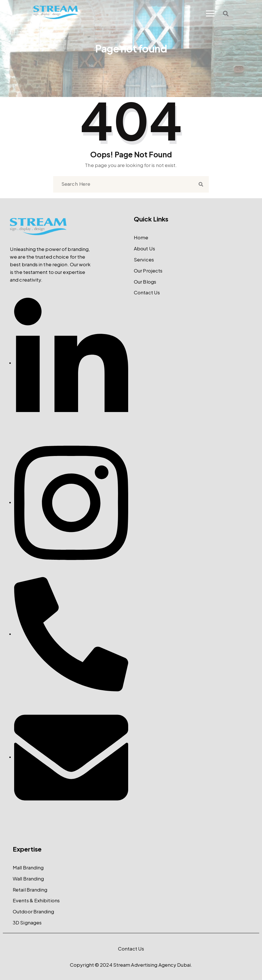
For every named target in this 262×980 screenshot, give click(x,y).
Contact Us (147, 292)
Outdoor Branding (34, 911)
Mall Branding (28, 867)
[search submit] (201, 184)
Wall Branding (28, 878)
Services (144, 259)
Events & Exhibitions (36, 900)
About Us (144, 248)
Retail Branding (30, 890)
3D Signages (27, 922)
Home (141, 237)
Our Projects (148, 271)
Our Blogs (145, 282)
